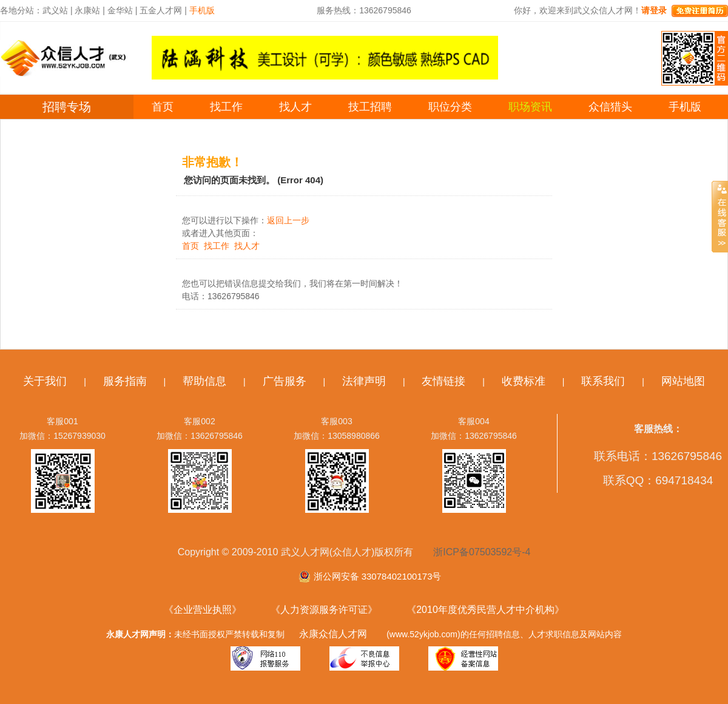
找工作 (226, 107)
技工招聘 (370, 107)
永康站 (87, 10)
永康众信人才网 (333, 634)
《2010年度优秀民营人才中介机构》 (485, 610)
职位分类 (450, 107)
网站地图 (683, 381)
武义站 (55, 10)
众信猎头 (610, 107)
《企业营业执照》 (203, 610)
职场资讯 (530, 107)
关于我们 (45, 381)
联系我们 (603, 381)
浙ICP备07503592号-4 (482, 552)
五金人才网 (161, 10)
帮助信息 (204, 381)
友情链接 (443, 381)
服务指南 (125, 381)
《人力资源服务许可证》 (324, 610)
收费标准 (524, 381)
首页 (163, 107)
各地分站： (21, 10)
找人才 (295, 107)
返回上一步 (288, 220)
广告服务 (285, 381)
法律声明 (364, 381)
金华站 (120, 10)
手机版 (685, 107)
